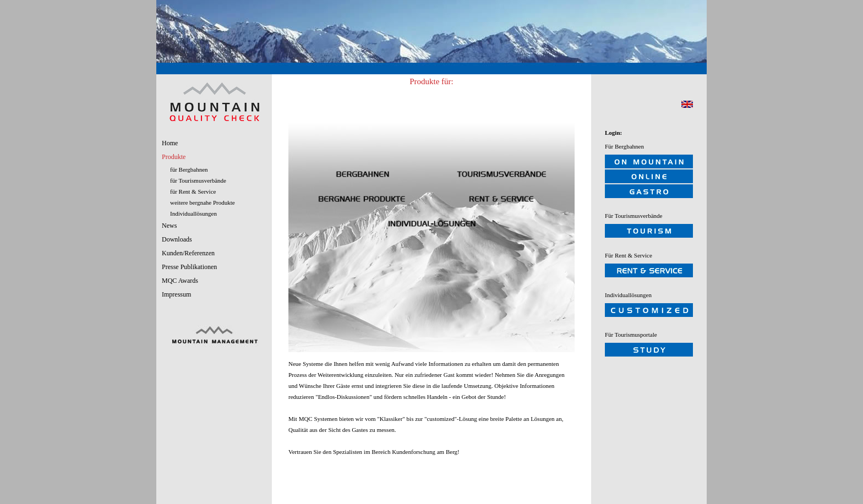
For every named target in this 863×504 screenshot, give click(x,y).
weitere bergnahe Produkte (203, 202)
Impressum (176, 294)
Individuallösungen (193, 213)
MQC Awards (180, 281)
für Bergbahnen (189, 169)
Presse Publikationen (189, 267)
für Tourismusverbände (198, 180)
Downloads (177, 239)
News (169, 226)
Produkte (174, 157)
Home (170, 143)
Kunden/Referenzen (188, 253)
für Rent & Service (193, 191)
